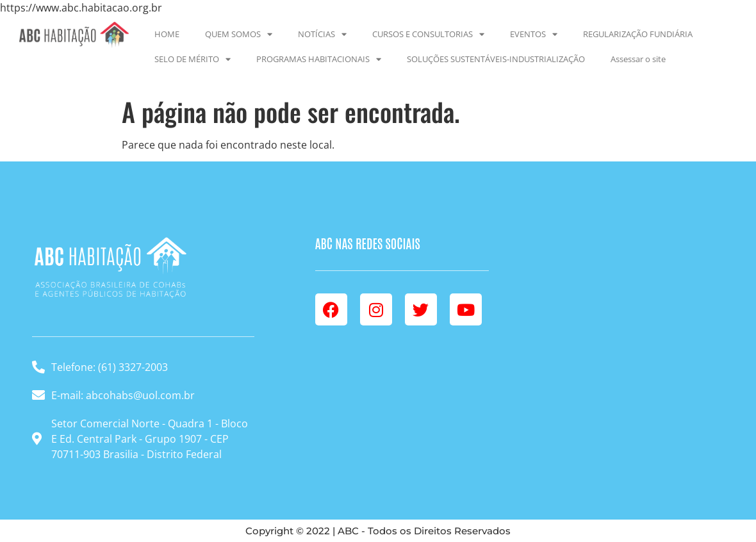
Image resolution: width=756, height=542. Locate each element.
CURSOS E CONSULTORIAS (428, 34)
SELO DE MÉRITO (193, 59)
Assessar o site (638, 59)
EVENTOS (534, 34)
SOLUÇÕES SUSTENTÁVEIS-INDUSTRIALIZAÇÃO (496, 59)
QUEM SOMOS (239, 34)
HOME (167, 34)
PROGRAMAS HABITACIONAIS (319, 59)
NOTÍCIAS (322, 34)
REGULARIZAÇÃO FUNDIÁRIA (638, 34)
